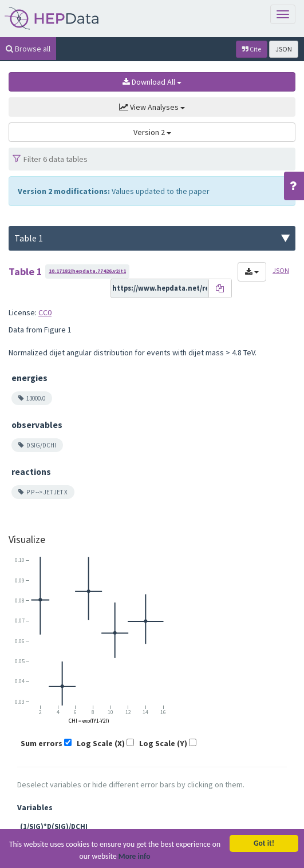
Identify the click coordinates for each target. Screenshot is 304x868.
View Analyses (152, 107)
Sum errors (42, 743)
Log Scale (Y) (163, 743)
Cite (252, 49)
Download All (152, 82)
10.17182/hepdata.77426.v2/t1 (87, 271)
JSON (284, 49)
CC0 (45, 312)
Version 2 (152, 132)
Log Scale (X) (101, 743)
